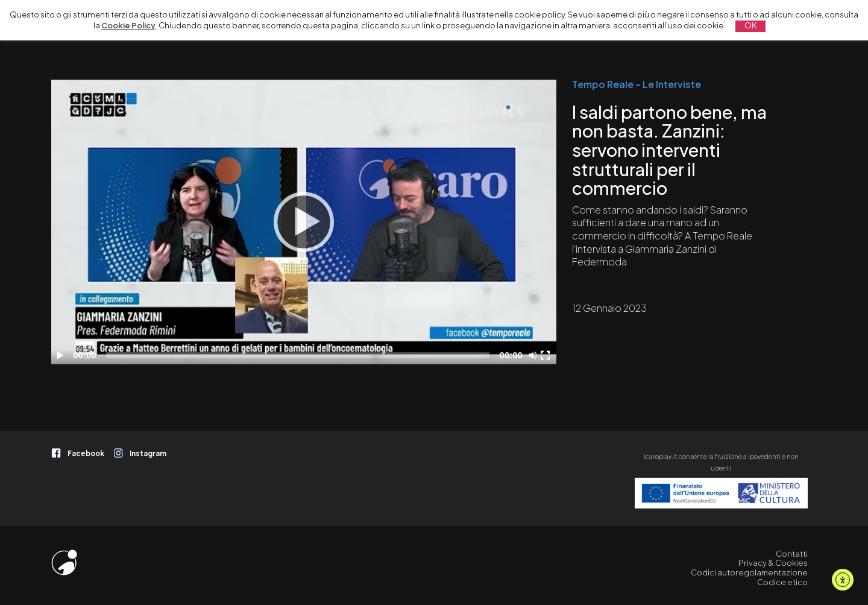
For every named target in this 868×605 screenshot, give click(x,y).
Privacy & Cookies (773, 563)
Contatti (792, 554)
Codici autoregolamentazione (749, 572)
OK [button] (750, 25)
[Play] (304, 222)
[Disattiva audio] (535, 355)
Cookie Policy (128, 25)
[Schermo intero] (547, 355)
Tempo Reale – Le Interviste (637, 84)
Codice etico (782, 582)
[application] (304, 222)
